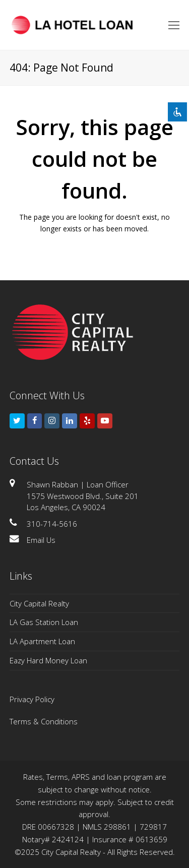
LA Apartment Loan (42, 641)
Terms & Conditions (44, 721)
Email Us (41, 540)
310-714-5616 (52, 524)
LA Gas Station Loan (44, 622)
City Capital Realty (39, 603)
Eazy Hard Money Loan (48, 660)
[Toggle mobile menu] (174, 25)
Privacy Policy (32, 699)
